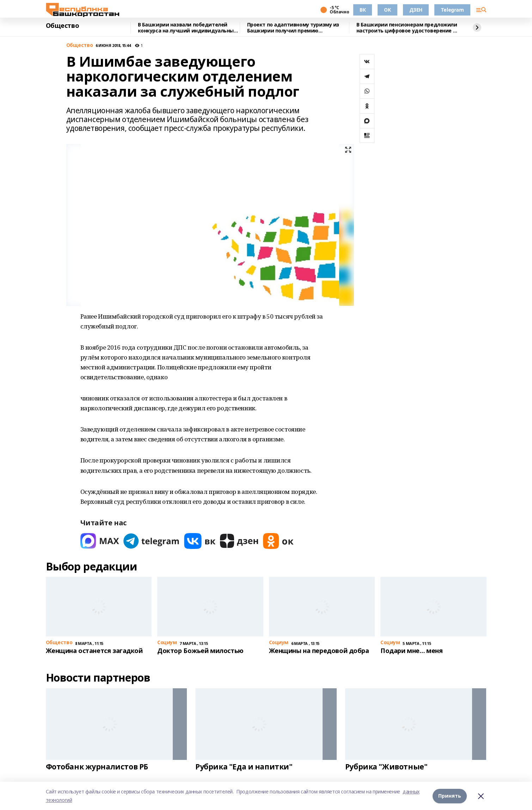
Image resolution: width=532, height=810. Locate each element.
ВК (363, 10)
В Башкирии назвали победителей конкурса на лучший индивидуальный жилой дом (188, 28)
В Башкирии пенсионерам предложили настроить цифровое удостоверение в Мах (407, 28)
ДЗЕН (416, 10)
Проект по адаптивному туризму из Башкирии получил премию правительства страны (293, 28)
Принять (450, 796)
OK (387, 10)
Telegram (452, 10)
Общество (63, 26)
